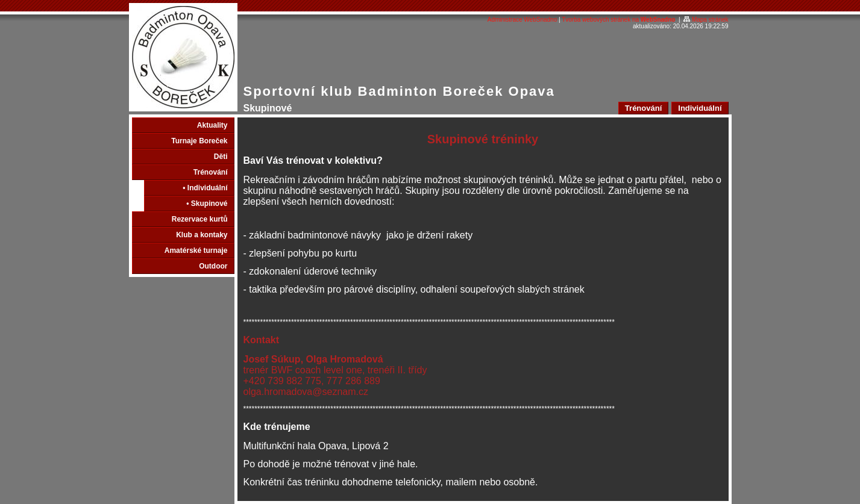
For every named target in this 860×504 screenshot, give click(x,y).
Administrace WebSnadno (522, 20)
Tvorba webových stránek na (618, 20)
